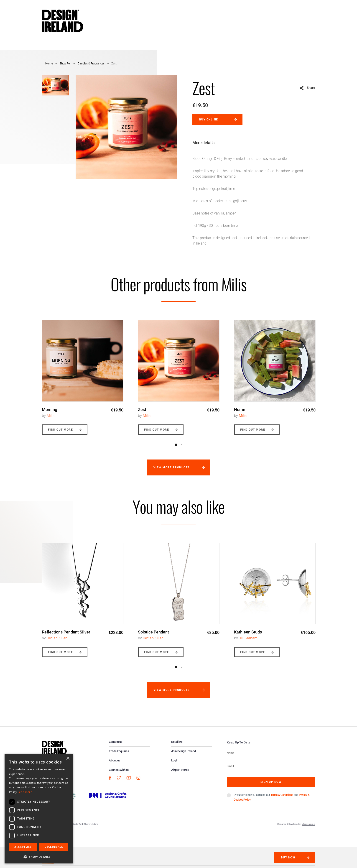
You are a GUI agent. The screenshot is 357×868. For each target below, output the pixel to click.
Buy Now (288, 858)
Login (175, 760)
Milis (51, 416)
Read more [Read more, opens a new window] (25, 792)
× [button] (68, 759)
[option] (83, 374)
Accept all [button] (23, 847)
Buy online (209, 120)
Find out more (60, 430)
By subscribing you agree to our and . (272, 797)
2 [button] (181, 445)
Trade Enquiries (119, 751)
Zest (114, 64)
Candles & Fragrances (91, 64)
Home (49, 64)
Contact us (116, 742)
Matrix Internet (308, 824)
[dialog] (39, 809)
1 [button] (176, 445)
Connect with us (119, 770)
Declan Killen (57, 638)
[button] (39, 857)
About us (115, 760)
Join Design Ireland (184, 751)
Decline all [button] (54, 847)
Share (311, 88)
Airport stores (180, 770)
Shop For (65, 64)
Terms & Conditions (282, 795)
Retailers (177, 742)
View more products (172, 467)
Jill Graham (248, 638)
